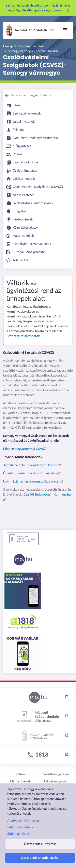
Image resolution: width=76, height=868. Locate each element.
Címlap (8, 46)
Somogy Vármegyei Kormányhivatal (33, 51)
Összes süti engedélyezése (40, 858)
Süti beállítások (18, 834)
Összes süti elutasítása (40, 844)
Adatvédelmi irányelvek (24, 821)
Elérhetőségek (21, 781)
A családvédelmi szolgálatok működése (33, 465)
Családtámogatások (56, 774)
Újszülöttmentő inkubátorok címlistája (32, 473)
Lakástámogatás (55, 781)
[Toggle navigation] (65, 30)
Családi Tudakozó (38, 495)
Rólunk (21, 774)
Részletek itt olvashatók (23, 336)
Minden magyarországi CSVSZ (25, 449)
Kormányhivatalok (27, 30)
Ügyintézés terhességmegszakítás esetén (34, 481)
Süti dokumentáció (21, 827)
